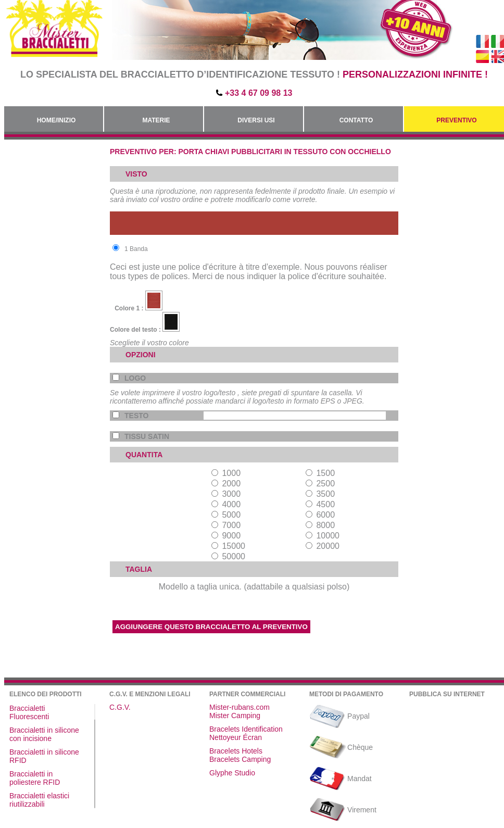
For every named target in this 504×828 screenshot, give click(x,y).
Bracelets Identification (246, 729)
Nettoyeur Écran (236, 737)
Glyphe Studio (232, 773)
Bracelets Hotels (236, 751)
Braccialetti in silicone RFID (44, 756)
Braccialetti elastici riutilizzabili (39, 800)
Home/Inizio (56, 120)
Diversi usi (256, 120)
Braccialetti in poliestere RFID (35, 778)
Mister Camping (235, 716)
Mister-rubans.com (240, 707)
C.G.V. (120, 707)
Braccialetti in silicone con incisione (44, 734)
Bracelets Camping (240, 759)
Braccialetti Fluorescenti (29, 712)
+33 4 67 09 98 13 (259, 93)
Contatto (356, 120)
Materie (156, 120)
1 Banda (130, 248)
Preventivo (456, 120)
